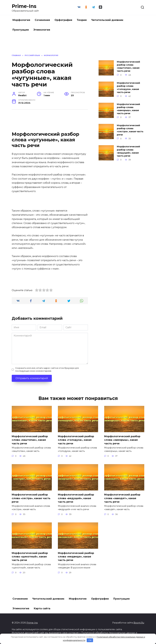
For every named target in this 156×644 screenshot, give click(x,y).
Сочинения (42, 20)
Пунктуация (21, 30)
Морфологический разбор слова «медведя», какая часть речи (76, 555)
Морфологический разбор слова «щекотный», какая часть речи (30, 555)
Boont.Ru (139, 621)
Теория (82, 20)
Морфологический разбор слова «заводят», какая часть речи (122, 497)
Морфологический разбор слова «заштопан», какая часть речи (128, 66)
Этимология (42, 30)
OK (90, 640)
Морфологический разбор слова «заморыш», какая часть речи (128, 109)
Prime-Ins (24, 6)
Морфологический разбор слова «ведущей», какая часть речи (128, 151)
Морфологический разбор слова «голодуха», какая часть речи (128, 88)
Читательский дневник (107, 20)
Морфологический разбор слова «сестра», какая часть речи (130, 130)
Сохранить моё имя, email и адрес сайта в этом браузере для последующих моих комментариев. (47, 369)
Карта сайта (42, 607)
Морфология (21, 20)
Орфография (63, 20)
